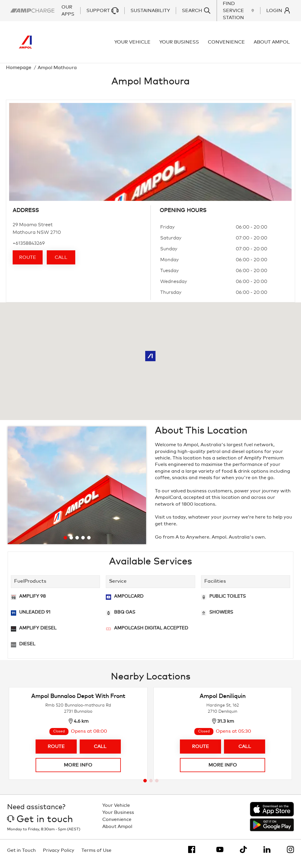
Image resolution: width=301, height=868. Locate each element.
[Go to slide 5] (89, 544)
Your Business (180, 45)
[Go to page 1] (145, 787)
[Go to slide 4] (83, 544)
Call (61, 264)
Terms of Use (96, 857)
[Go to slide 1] (65, 544)
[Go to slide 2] (71, 544)
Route (28, 264)
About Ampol (273, 45)
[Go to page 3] (157, 787)
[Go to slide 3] (77, 544)
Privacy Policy (59, 857)
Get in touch (40, 826)
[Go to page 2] (151, 787)
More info (78, 772)
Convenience (227, 45)
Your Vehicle (133, 45)
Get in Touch (21, 857)
